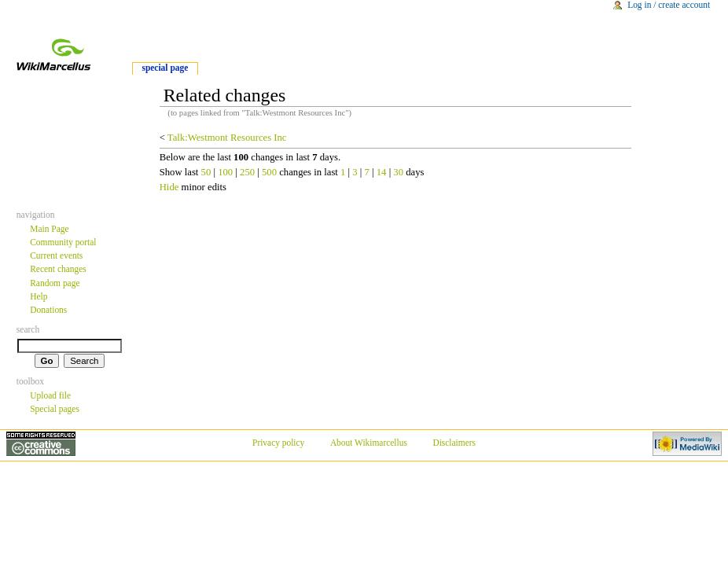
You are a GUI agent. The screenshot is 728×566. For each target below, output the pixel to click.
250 (247, 172)
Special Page (165, 68)
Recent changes (58, 269)
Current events (56, 255)
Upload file (50, 395)
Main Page (49, 229)
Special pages (55, 409)
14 (382, 172)
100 (225, 172)
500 (269, 172)
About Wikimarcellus (369, 443)
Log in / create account (669, 5)
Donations (48, 310)
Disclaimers (454, 443)
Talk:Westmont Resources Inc (227, 138)
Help (39, 296)
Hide (169, 187)
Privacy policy (278, 443)
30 (398, 172)
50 (206, 172)
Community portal (63, 242)
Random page (55, 283)
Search (28, 329)
